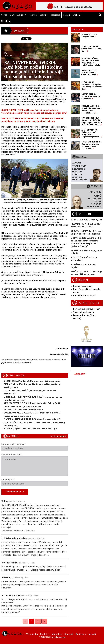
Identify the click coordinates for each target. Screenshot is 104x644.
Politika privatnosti (86, 634)
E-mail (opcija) (35, 482)
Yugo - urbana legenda (83, 312)
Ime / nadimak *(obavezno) (35, 447)
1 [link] (32, 621)
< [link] (25, 621)
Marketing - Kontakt (62, 634)
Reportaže (55, 15)
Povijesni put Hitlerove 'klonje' (86, 309)
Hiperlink (33, 15)
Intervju (66, 15)
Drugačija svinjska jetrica (84, 296)
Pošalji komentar (15, 492)
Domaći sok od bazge (83, 286)
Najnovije (78, 30)
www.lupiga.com (58, 637)
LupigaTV (19, 31)
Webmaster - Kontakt (37, 634)
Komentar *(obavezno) (35, 465)
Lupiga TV (21, 15)
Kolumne (44, 15)
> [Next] (44, 621)
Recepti (80, 280)
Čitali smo (77, 15)
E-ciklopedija (86, 303)
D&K (12, 15)
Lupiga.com (79, 374)
